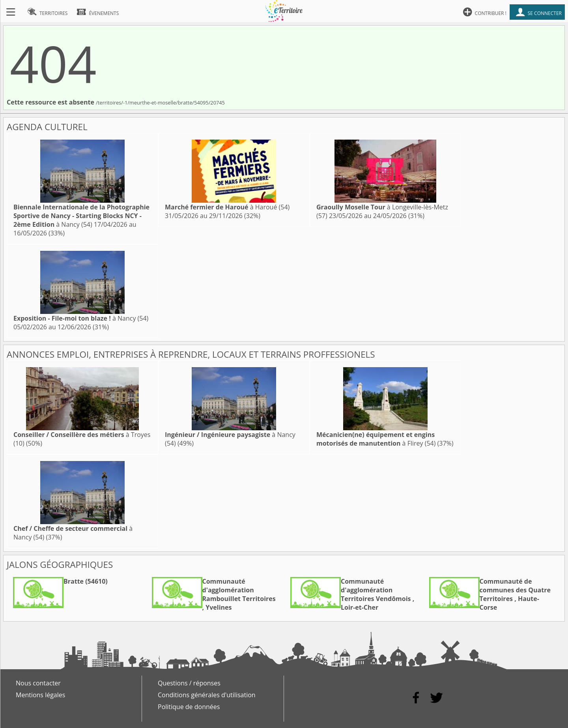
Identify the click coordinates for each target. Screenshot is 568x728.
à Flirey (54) (376, 439)
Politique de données (189, 707)
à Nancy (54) (81, 216)
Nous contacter (38, 683)
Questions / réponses (189, 683)
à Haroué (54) (227, 207)
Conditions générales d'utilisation (207, 695)
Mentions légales (40, 695)
